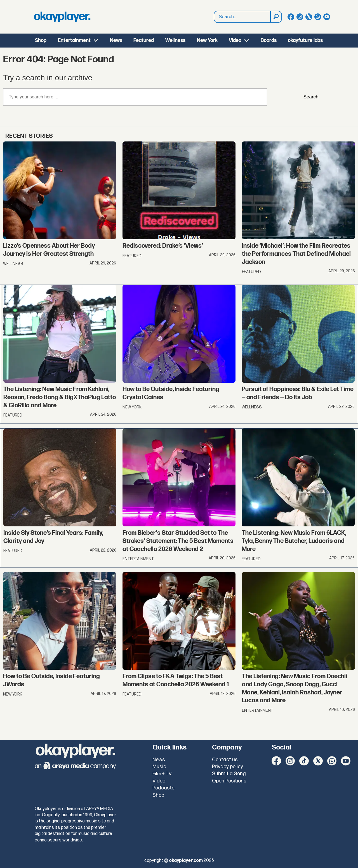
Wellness (175, 40)
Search (214, 11)
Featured (144, 40)
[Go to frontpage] (62, 17)
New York (207, 40)
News (116, 40)
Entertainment (74, 40)
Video (235, 40)
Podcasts (163, 788)
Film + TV (162, 774)
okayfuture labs (305, 40)
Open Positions (229, 781)
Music (159, 767)
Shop (41, 40)
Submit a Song (229, 774)
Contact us (225, 760)
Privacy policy (228, 767)
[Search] (276, 17)
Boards (269, 40)
